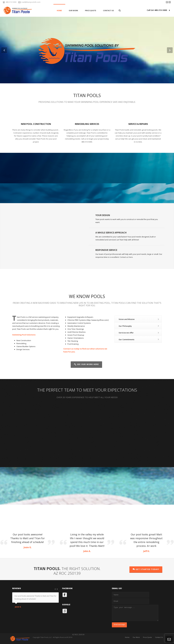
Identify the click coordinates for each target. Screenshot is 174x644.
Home (59, 11)
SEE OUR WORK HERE (86, 364)
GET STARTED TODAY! (146, 569)
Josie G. (18, 607)
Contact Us (108, 11)
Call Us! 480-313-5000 (158, 10)
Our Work (73, 11)
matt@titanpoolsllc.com (31, 2)
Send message (119, 625)
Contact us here (126, 257)
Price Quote (91, 11)
